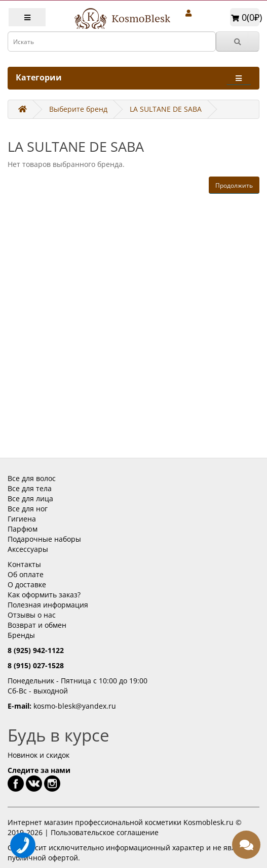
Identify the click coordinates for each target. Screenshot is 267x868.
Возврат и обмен (37, 625)
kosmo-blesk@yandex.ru (75, 706)
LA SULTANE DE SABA (166, 109)
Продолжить (234, 185)
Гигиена (22, 519)
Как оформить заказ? (44, 595)
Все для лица (30, 498)
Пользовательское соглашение (105, 832)
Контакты (24, 564)
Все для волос (32, 478)
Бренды (21, 635)
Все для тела (30, 488)
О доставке (27, 584)
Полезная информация (48, 605)
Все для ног (28, 509)
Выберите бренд (78, 109)
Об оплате (26, 574)
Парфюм (23, 529)
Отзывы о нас (32, 615)
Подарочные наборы (44, 539)
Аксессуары (28, 549)
